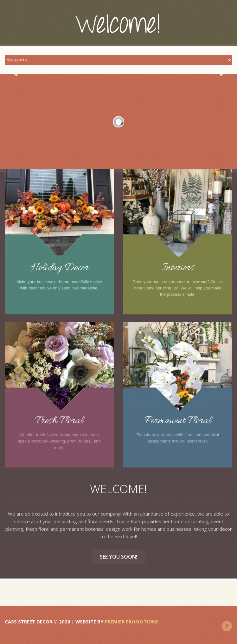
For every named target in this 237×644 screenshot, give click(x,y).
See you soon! (118, 557)
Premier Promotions (132, 622)
